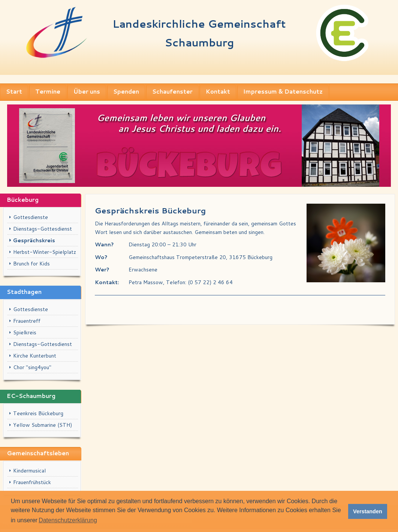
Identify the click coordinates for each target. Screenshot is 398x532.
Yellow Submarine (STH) (43, 425)
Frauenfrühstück (32, 482)
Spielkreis (25, 332)
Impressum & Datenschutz (283, 91)
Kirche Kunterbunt (35, 356)
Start (14, 91)
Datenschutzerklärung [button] (68, 520)
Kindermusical (29, 471)
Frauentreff (27, 321)
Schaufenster (172, 91)
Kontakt (218, 91)
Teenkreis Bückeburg (38, 413)
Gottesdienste (31, 217)
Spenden (126, 91)
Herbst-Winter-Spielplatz (45, 252)
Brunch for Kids (31, 264)
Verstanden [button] (368, 511)
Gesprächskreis (34, 240)
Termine (48, 91)
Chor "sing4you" (32, 367)
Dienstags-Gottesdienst (43, 229)
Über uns (87, 91)
